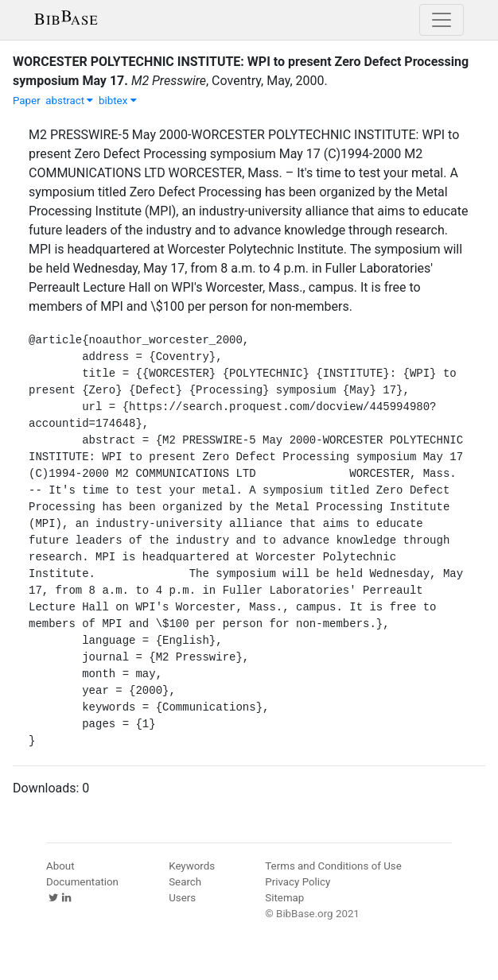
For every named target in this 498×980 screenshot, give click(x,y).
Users (182, 898)
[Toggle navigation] (442, 20)
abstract (69, 101)
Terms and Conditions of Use (333, 866)
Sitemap (284, 898)
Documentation (82, 882)
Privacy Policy (298, 882)
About (60, 866)
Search (185, 882)
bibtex (118, 101)
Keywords (192, 866)
